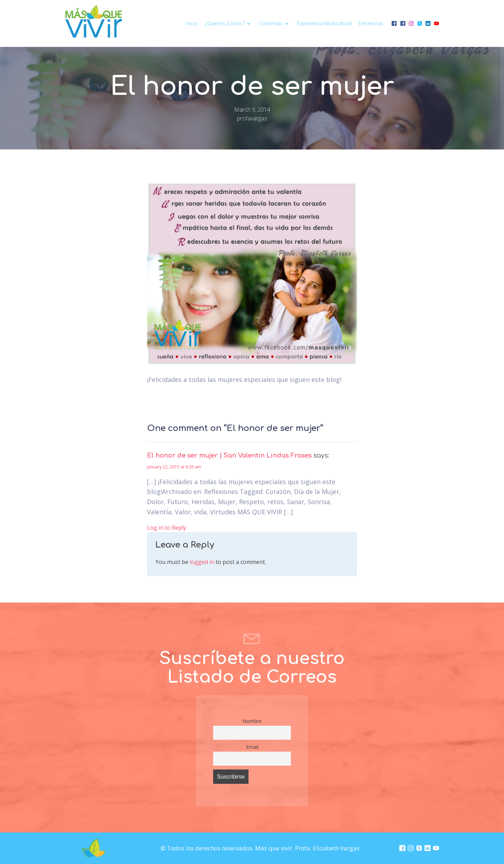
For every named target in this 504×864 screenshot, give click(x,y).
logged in (202, 562)
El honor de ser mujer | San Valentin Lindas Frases (229, 455)
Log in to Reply (167, 528)
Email (252, 747)
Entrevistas (371, 23)
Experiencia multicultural (324, 23)
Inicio (192, 23)
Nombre (252, 721)
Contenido (275, 23)
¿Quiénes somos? (228, 23)
